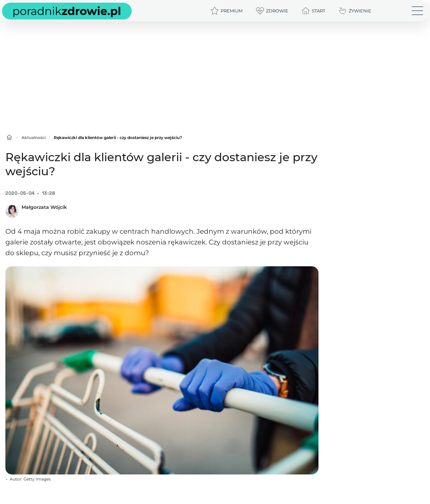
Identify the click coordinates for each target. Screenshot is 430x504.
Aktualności (34, 138)
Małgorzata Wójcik (44, 207)
